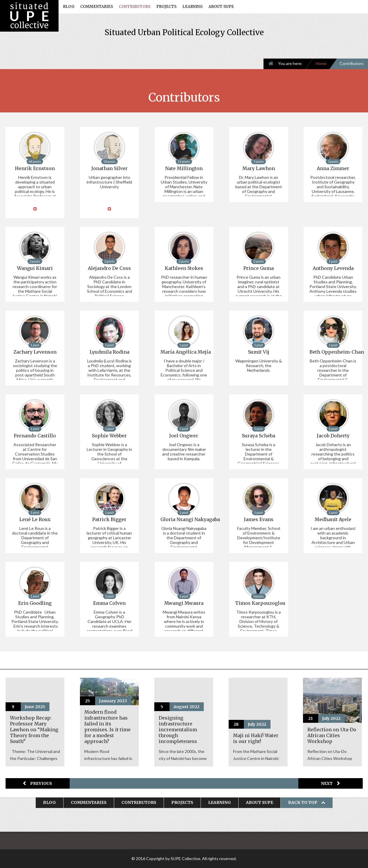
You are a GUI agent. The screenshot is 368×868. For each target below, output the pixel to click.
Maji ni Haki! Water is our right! (256, 738)
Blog (69, 7)
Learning (192, 7)
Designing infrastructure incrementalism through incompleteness (178, 730)
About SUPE (221, 7)
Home (321, 63)
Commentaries (97, 7)
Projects (166, 7)
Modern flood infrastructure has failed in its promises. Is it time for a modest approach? (107, 727)
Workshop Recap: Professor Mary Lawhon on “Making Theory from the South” (34, 730)
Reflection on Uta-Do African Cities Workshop (332, 735)
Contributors (135, 7)
